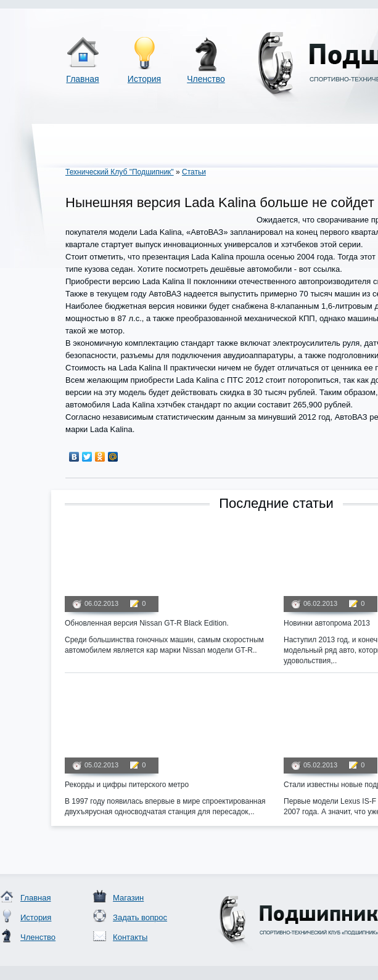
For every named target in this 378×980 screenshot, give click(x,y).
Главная (82, 79)
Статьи (194, 172)
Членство (206, 79)
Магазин (128, 898)
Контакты (130, 937)
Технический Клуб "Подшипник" (120, 172)
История (144, 79)
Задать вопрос (140, 917)
